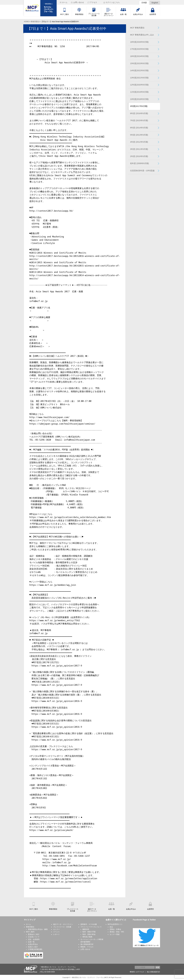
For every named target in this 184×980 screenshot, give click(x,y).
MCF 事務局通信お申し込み (142, 35)
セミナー (56, 929)
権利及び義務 (87, 937)
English (155, 3)
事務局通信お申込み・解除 (38, 929)
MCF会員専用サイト (115, 924)
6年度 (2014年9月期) (139, 128)
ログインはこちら (113, 2)
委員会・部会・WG (117, 932)
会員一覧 (31, 942)
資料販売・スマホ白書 (89, 924)
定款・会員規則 (34, 939)
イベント (56, 932)
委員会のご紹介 (34, 934)
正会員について (34, 937)
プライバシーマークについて (91, 927)
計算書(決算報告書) (35, 949)
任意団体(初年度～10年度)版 (142, 171)
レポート (56, 934)
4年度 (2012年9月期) (139, 142)
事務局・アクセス (87, 947)
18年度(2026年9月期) (139, 42)
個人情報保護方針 (87, 944)
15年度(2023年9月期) (139, 63)
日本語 (144, 3)
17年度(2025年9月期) (139, 49)
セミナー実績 (115, 934)
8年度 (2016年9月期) (139, 113)
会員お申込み (33, 944)
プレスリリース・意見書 (62, 927)
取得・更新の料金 (89, 934)
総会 (111, 927)
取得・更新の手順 (89, 932)
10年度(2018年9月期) (139, 99)
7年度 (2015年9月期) (139, 120)
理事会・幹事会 (115, 929)
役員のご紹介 (33, 947)
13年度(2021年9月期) (139, 78)
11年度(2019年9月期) (139, 92)
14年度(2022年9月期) (139, 70)
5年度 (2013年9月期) (139, 135)
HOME (26, 22)
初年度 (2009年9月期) (139, 163)
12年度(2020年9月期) (139, 85)
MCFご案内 (30, 932)
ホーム (28, 924)
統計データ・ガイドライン (63, 924)
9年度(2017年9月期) (139, 106)
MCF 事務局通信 (137, 28)
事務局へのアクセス (137, 972)
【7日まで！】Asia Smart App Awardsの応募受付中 (67, 29)
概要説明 (86, 929)
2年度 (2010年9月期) (139, 156)
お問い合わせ (85, 949)
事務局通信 (35, 22)
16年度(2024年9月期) (139, 56)
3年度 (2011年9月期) (139, 149)
